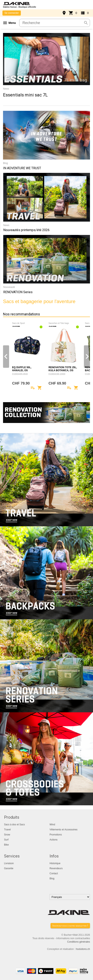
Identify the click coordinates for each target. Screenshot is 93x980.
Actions (53, 840)
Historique (55, 863)
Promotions (56, 835)
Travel (7, 830)
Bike (6, 845)
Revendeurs (56, 868)
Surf (6, 840)
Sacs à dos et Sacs (14, 825)
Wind (52, 825)
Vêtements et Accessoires (63, 830)
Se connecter (12, 13)
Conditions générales (79, 942)
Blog (52, 879)
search (86, 23)
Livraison (9, 863)
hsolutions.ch (83, 949)
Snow (7, 835)
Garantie (9, 868)
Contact (54, 873)
